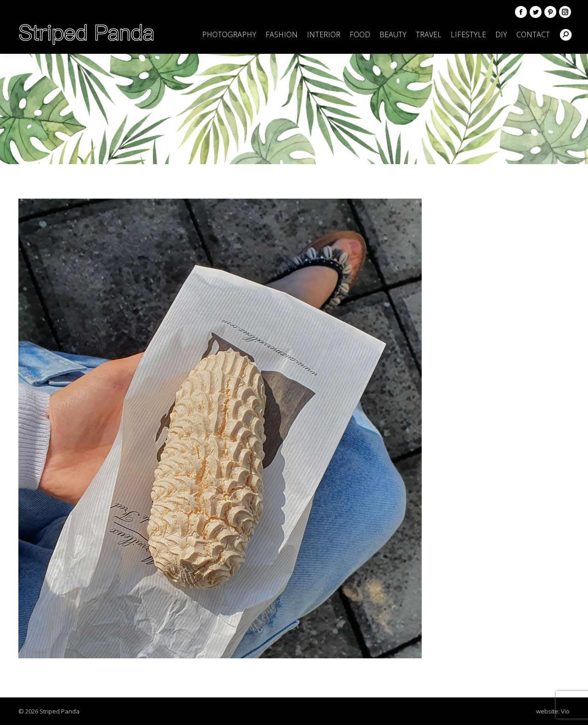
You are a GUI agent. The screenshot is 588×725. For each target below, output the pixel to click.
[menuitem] (229, 34)
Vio (565, 711)
